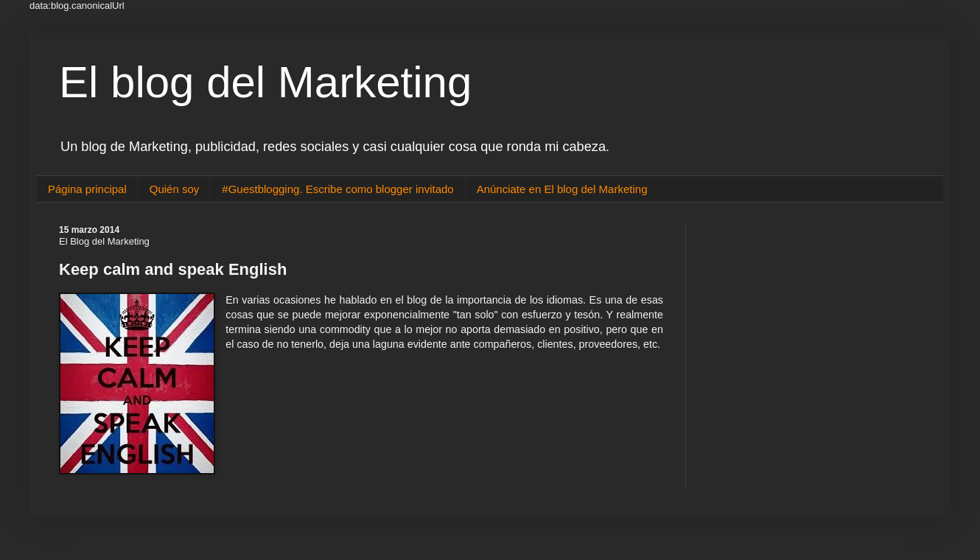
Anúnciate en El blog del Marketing (562, 189)
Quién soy (175, 189)
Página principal (87, 189)
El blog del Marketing (265, 82)
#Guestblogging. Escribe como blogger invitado (337, 189)
